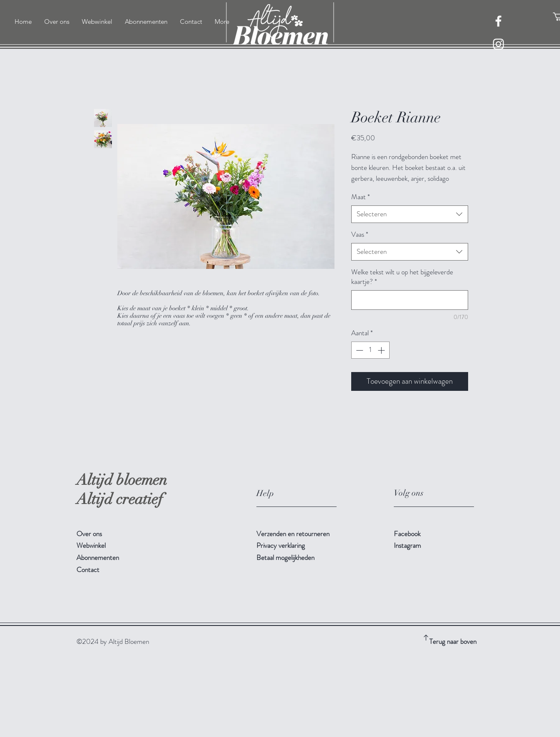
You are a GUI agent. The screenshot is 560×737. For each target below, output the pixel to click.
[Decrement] (359, 350)
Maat (361, 197)
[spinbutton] (370, 350)
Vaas (360, 234)
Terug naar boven (453, 641)
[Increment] (382, 350)
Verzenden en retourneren (294, 534)
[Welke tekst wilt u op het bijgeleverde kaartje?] (410, 300)
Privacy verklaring (281, 545)
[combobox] (410, 214)
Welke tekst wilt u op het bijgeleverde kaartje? (402, 277)
